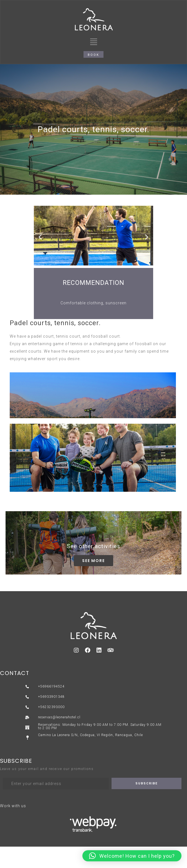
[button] (93, 54)
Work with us (13, 806)
